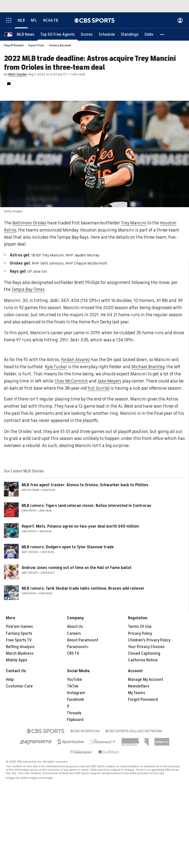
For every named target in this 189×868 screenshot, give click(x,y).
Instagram (76, 693)
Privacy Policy (140, 634)
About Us (75, 627)
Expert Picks (36, 45)
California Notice (143, 660)
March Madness (20, 653)
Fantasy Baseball (60, 45)
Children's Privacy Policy (149, 640)
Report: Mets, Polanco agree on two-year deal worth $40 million (80, 526)
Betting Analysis (20, 647)
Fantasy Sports (19, 634)
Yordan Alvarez (75, 360)
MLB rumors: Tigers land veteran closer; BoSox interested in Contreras (87, 506)
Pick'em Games (19, 627)
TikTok (73, 686)
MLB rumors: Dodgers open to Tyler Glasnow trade (68, 547)
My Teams (137, 693)
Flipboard (75, 720)
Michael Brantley (148, 367)
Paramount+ (78, 647)
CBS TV (73, 653)
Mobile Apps (17, 660)
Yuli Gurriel (99, 388)
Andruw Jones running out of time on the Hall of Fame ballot (77, 568)
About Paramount (83, 640)
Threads (74, 713)
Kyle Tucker (56, 367)
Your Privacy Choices (146, 647)
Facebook (75, 700)
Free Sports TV (19, 640)
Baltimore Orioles (29, 223)
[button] (162, 34)
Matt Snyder (18, 74)
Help (10, 680)
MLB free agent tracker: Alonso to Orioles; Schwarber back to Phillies (85, 485)
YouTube (74, 680)
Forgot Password (143, 700)
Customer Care (19, 686)
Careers (74, 634)
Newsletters (139, 686)
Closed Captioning (144, 653)
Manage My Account (146, 680)
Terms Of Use (140, 627)
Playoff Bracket (14, 45)
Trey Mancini (134, 223)
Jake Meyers (109, 381)
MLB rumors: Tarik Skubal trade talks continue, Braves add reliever (83, 588)
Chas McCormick (71, 381)
